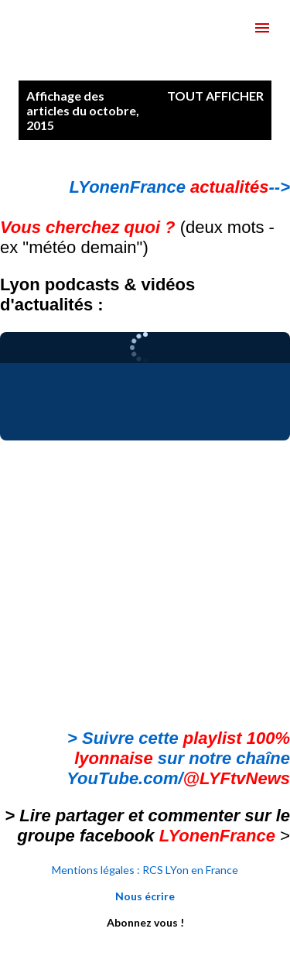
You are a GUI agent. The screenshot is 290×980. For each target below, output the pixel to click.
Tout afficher (215, 96)
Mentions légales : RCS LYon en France (145, 870)
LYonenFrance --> (180, 187)
